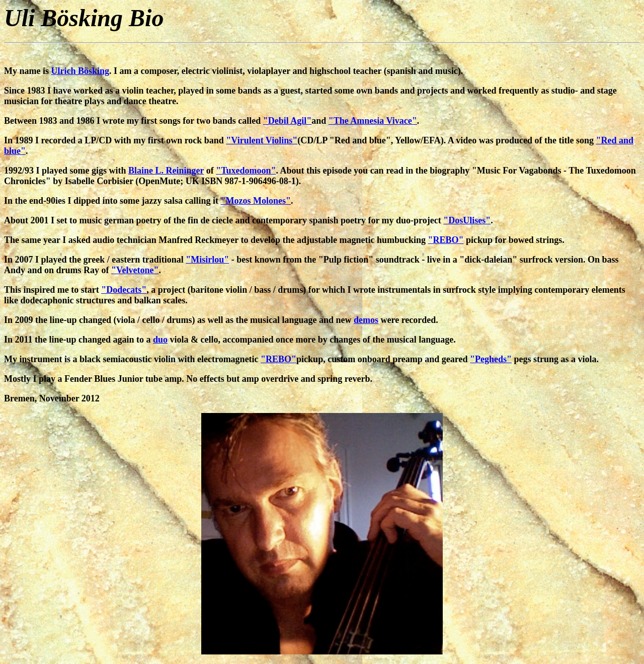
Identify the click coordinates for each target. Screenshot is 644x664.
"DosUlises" (467, 220)
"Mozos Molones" (256, 201)
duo (160, 340)
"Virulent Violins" (262, 140)
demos (366, 320)
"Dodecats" (124, 290)
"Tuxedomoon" (246, 171)
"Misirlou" (207, 260)
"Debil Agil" (288, 121)
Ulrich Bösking (80, 71)
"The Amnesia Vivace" (373, 121)
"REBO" (446, 240)
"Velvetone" (135, 270)
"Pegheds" (491, 359)
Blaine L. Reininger (166, 171)
